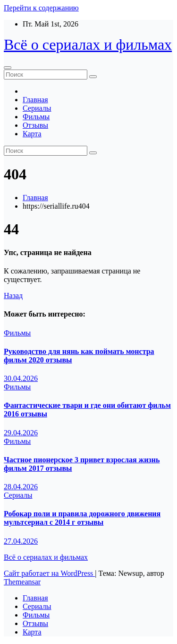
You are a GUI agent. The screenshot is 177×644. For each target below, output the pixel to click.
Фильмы (36, 117)
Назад (13, 296)
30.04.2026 (21, 378)
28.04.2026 (21, 487)
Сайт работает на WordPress (49, 573)
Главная (35, 100)
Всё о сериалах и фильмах (88, 44)
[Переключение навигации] (8, 68)
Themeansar (22, 582)
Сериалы (37, 108)
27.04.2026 (21, 541)
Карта (32, 134)
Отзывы (35, 125)
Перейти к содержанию (41, 8)
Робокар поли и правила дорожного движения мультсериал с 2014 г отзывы (82, 518)
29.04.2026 (21, 433)
